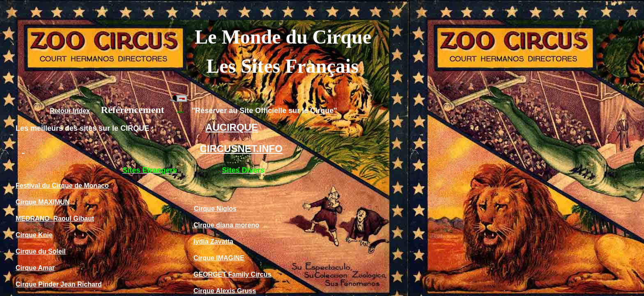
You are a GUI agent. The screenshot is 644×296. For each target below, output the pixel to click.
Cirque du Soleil (41, 251)
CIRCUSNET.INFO (241, 149)
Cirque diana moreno (226, 225)
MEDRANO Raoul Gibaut (55, 219)
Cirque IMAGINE (219, 258)
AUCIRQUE (232, 127)
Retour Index (70, 111)
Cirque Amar (35, 268)
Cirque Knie (34, 235)
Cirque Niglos (215, 209)
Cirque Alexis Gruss (225, 291)
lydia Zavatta (213, 242)
